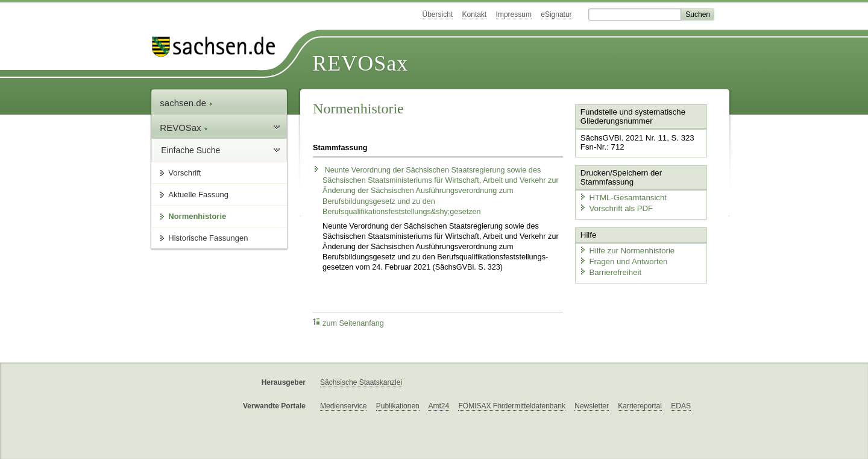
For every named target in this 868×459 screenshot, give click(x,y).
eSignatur (556, 14)
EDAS (681, 406)
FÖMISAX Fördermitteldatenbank (511, 406)
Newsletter (592, 406)
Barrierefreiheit (609, 270)
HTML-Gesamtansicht (621, 196)
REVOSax (360, 63)
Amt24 (439, 406)
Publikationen (398, 406)
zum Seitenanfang (348, 323)
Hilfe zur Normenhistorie (625, 249)
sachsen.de (186, 103)
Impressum (514, 14)
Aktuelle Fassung (198, 195)
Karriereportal (640, 406)
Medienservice (343, 406)
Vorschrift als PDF (615, 207)
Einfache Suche (190, 150)
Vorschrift (184, 173)
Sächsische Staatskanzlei (361, 382)
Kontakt (475, 14)
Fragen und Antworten (622, 260)
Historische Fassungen (208, 238)
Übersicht (437, 14)
